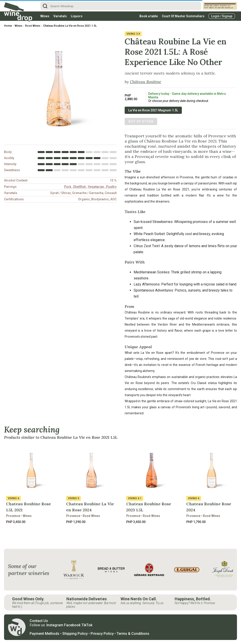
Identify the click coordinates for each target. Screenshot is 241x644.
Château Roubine (145, 82)
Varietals (60, 16)
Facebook (72, 625)
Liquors (77, 16)
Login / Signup (222, 16)
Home (8, 26)
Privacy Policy (102, 634)
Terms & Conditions (133, 634)
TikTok (87, 625)
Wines (45, 16)
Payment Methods (45, 634)
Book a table (149, 16)
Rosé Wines (33, 26)
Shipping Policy (75, 634)
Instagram (55, 625)
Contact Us (39, 621)
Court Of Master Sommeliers (183, 16)
